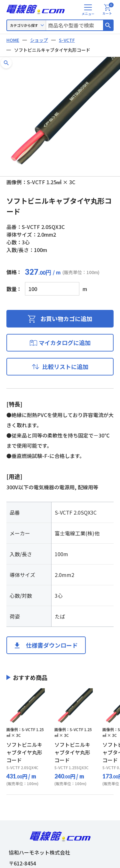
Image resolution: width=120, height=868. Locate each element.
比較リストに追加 (65, 367)
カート (108, 10)
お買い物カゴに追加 (66, 319)
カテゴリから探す (24, 25)
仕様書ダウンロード (52, 645)
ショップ (39, 40)
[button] (6, 63)
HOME (13, 40)
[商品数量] (52, 289)
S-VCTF (67, 40)
